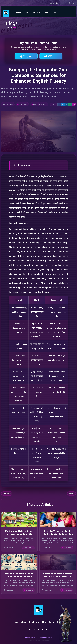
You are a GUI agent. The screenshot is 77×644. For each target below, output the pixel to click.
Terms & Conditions (45, 638)
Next (71, 493)
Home (18, 12)
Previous (7, 493)
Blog (47, 12)
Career (54, 12)
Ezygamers (31, 641)
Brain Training (37, 12)
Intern (62, 12)
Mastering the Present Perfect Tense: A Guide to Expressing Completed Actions (58, 576)
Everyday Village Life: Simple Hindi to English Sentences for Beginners (58, 534)
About (26, 12)
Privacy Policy (30, 638)
